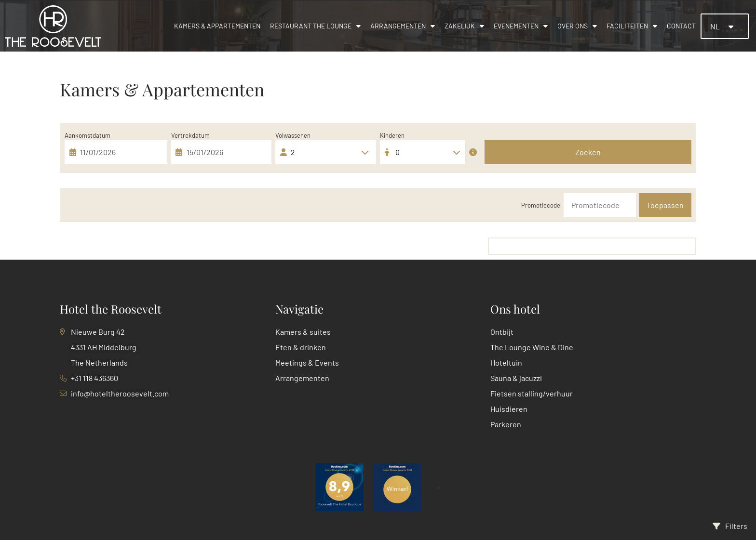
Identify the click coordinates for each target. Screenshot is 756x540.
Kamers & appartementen (217, 26)
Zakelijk (464, 26)
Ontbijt (502, 332)
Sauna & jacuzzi (516, 378)
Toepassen (665, 205)
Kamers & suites (303, 332)
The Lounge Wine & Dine (532, 347)
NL (716, 26)
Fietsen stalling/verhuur (532, 393)
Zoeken (588, 152)
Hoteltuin (506, 362)
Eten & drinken (301, 347)
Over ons (577, 26)
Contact (681, 26)
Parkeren (506, 424)
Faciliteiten (632, 26)
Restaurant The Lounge (315, 26)
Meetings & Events (307, 362)
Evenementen (521, 26)
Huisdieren (509, 409)
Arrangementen (403, 26)
